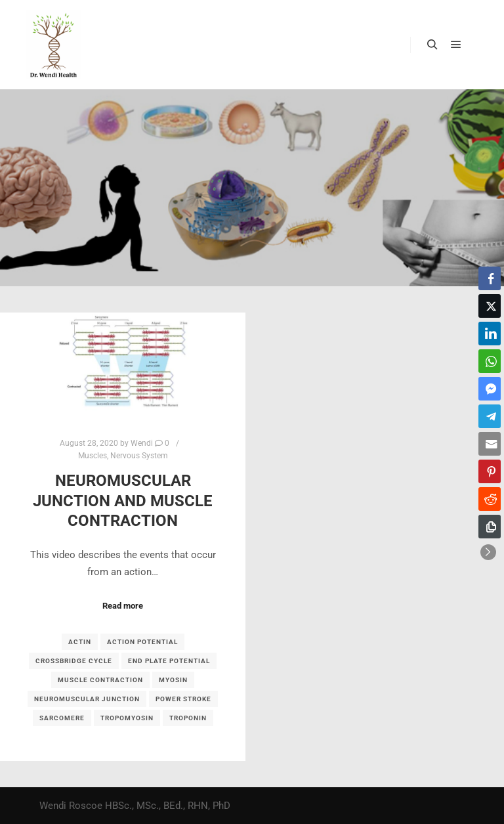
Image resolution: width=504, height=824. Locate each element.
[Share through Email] (490, 444)
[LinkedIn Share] (490, 334)
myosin (173, 680)
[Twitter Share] (490, 306)
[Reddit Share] (490, 499)
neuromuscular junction (87, 699)
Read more (123, 606)
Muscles (93, 456)
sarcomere (62, 718)
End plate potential (169, 661)
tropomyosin (127, 718)
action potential (142, 642)
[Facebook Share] (490, 278)
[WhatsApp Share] (490, 361)
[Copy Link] (490, 527)
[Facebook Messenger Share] (490, 389)
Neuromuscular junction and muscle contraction (123, 501)
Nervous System (139, 456)
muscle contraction (100, 680)
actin (80, 642)
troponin (188, 718)
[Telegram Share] (490, 416)
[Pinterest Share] (490, 471)
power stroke (183, 699)
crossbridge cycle (74, 661)
